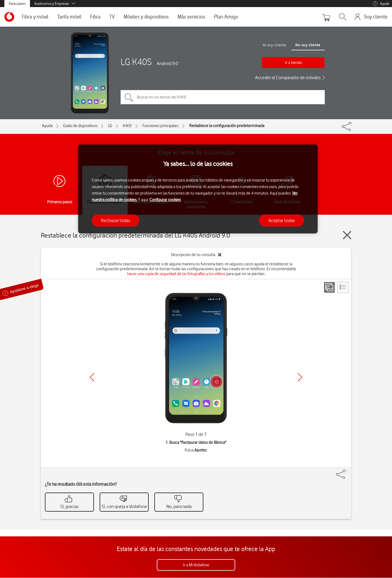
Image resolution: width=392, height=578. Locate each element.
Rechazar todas (116, 220)
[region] (198, 189)
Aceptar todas (282, 220)
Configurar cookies (165, 200)
